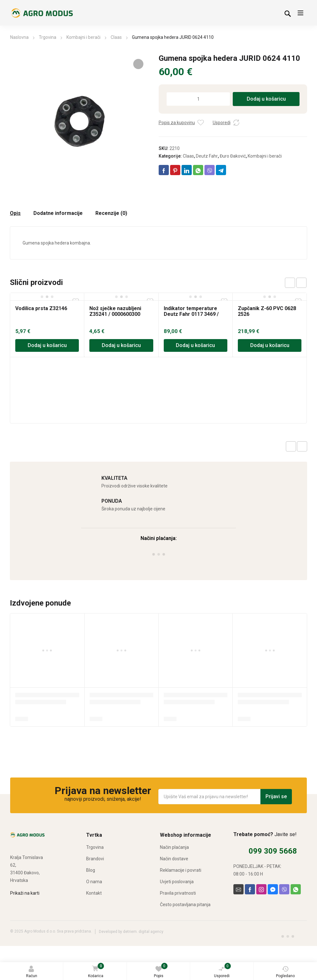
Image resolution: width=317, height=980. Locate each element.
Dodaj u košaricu (266, 99)
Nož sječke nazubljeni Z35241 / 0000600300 (115, 311)
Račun (32, 972)
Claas (116, 37)
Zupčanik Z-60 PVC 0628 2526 (267, 311)
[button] (138, 64)
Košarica (96, 971)
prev (290, 283)
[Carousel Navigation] (296, 283)
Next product (302, 446)
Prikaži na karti (25, 893)
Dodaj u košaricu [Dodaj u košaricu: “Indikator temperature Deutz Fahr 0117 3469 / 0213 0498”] (195, 345)
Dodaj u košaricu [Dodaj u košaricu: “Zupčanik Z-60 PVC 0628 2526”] (270, 345)
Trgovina (48, 37)
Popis (161, 970)
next (301, 283)
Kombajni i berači (83, 37)
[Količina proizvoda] (198, 99)
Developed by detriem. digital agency (131, 932)
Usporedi (222, 970)
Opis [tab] (15, 213)
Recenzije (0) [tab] (111, 213)
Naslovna (19, 37)
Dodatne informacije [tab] (58, 213)
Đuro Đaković (233, 156)
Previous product (291, 446)
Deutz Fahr (207, 156)
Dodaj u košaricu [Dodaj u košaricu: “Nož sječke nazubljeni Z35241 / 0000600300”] (121, 345)
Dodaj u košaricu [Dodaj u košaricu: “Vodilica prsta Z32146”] (47, 345)
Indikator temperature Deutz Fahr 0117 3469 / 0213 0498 (191, 314)
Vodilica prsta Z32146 (41, 308)
